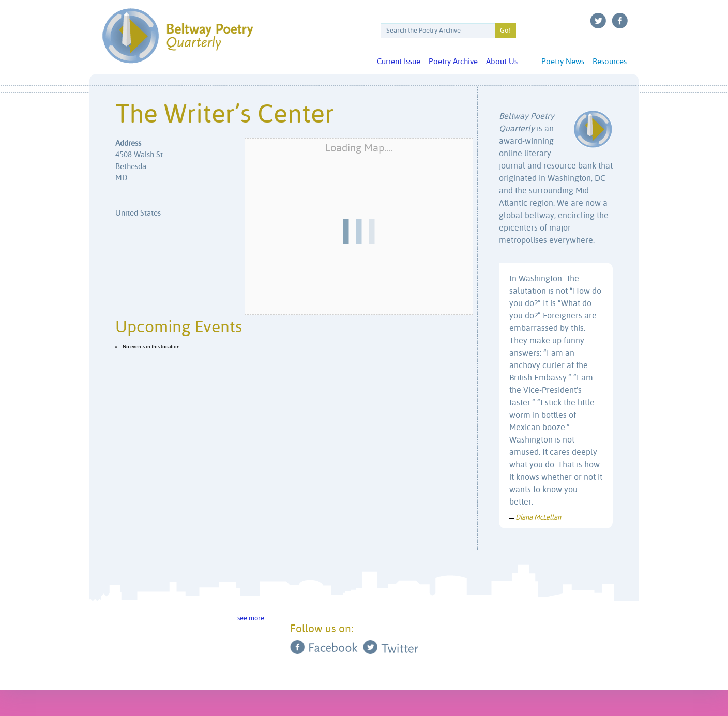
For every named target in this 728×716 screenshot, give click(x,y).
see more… (253, 619)
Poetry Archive (453, 62)
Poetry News (563, 62)
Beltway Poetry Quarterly (178, 36)
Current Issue (399, 62)
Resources (610, 62)
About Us (502, 62)
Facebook (620, 21)
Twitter (598, 21)
